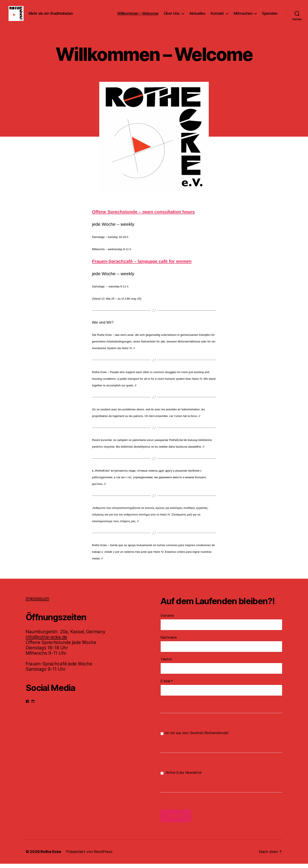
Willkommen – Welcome (138, 16)
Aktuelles (197, 16)
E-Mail (167, 685)
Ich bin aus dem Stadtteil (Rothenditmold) (195, 737)
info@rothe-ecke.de (46, 641)
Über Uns (172, 16)
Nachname (169, 642)
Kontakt (217, 16)
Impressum (37, 603)
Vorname (167, 620)
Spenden (270, 16)
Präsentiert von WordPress (89, 856)
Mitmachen (243, 16)
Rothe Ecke (51, 856)
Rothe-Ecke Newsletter (181, 777)
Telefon (166, 663)
